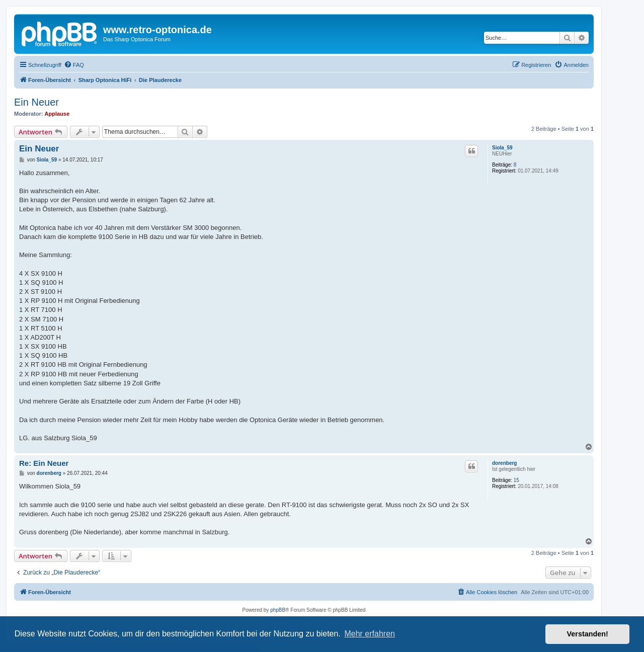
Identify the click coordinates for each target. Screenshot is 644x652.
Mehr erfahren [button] (370, 634)
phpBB (278, 610)
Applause (57, 114)
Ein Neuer (36, 102)
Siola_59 (502, 148)
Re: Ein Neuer (44, 463)
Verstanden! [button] (588, 634)
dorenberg (504, 463)
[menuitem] (74, 65)
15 (516, 480)
